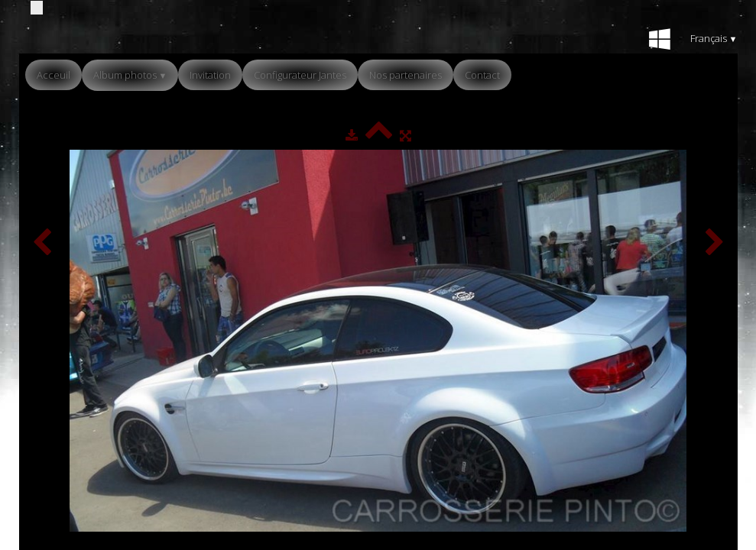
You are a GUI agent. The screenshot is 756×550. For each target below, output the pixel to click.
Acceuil (54, 75)
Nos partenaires (406, 75)
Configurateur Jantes (300, 75)
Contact (482, 75)
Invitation (210, 75)
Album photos (130, 75)
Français (714, 38)
